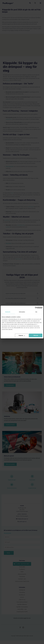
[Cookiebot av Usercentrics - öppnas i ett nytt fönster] (36, 308)
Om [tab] (36, 312)
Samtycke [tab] (8, 312)
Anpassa (22, 335)
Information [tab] (22, 312)
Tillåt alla (36, 335)
